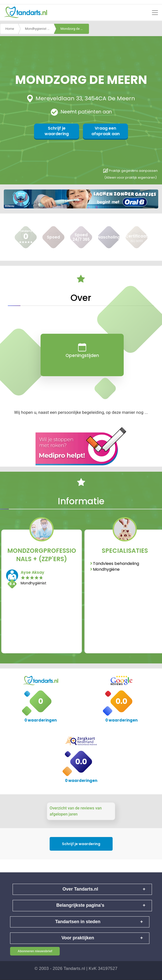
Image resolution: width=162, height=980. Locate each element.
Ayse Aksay (33, 572)
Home (10, 29)
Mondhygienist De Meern (39, 29)
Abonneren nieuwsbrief (35, 951)
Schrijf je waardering (57, 131)
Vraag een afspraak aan (106, 131)
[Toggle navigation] (155, 13)
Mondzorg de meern (75, 29)
